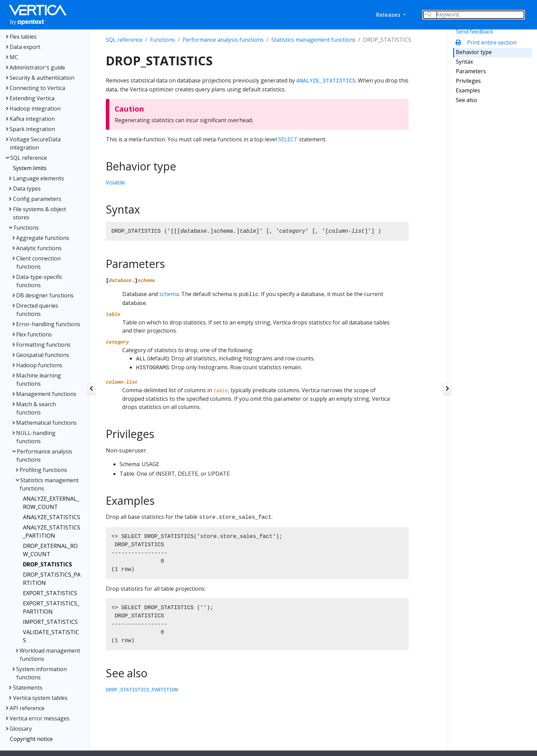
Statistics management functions (313, 40)
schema (169, 294)
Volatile (115, 182)
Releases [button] (389, 15)
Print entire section (488, 42)
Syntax (464, 62)
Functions (163, 40)
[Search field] (474, 15)
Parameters (471, 71)
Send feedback (474, 31)
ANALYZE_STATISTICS (326, 81)
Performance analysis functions (223, 40)
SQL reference (124, 40)
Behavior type (474, 52)
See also (466, 100)
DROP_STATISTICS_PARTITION (142, 690)
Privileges (468, 81)
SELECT (288, 139)
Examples (468, 90)
